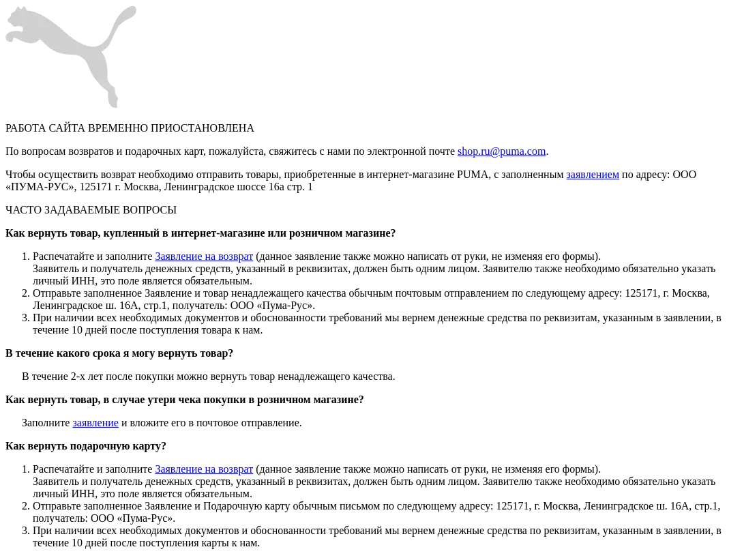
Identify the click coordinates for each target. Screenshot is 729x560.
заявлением (593, 174)
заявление (95, 423)
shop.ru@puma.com (502, 151)
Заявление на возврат (204, 256)
